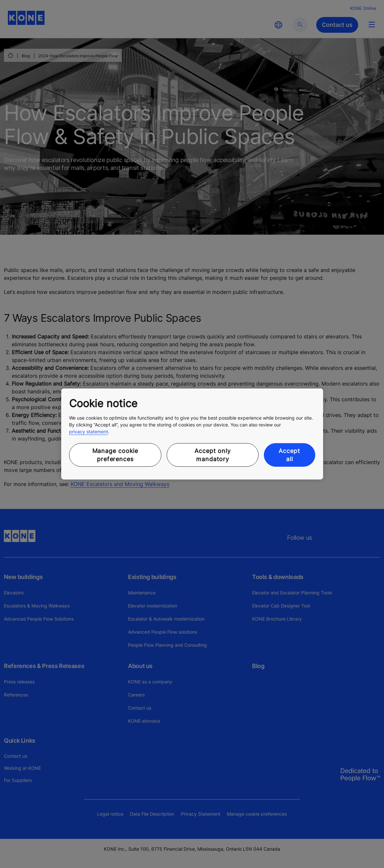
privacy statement (89, 432)
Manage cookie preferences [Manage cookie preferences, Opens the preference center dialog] (115, 455)
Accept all (289, 455)
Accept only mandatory (213, 455)
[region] (192, 434)
